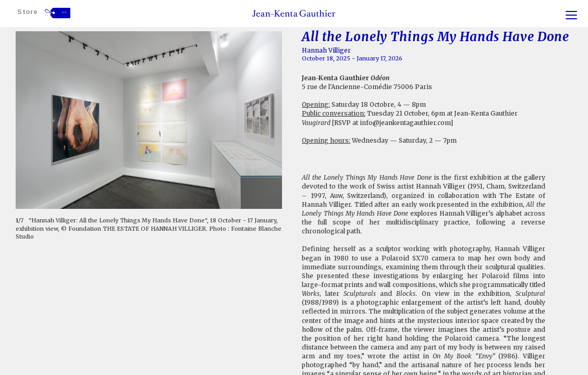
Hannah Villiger (326, 50)
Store (28, 12)
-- (64, 12)
